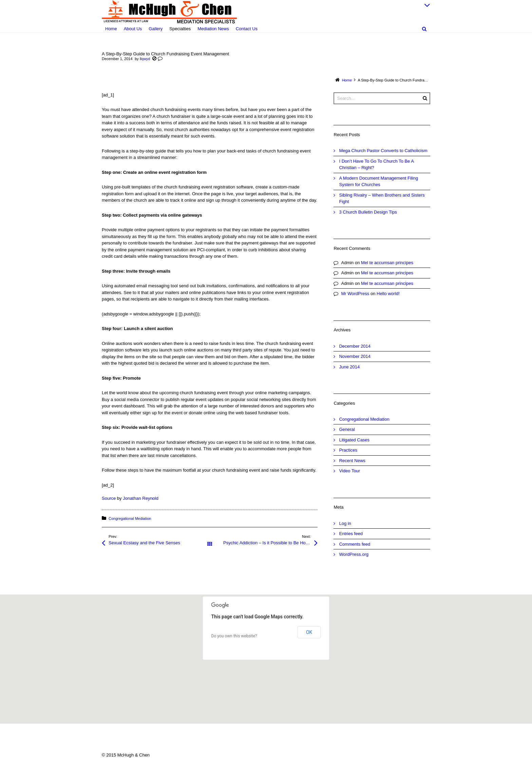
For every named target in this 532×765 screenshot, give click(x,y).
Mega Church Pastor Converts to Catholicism (383, 151)
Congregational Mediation (130, 518)
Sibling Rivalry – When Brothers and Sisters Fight (382, 198)
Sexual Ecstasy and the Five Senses (144, 543)
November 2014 (355, 356)
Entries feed (351, 534)
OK (309, 632)
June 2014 (349, 367)
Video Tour (349, 471)
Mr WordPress (355, 294)
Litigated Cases (354, 440)
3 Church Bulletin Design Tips (368, 212)
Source (109, 498)
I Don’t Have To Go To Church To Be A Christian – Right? (376, 165)
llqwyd (145, 59)
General (347, 429)
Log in (345, 523)
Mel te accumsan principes (387, 263)
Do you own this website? (234, 636)
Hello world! (388, 294)
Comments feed (355, 544)
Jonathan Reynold (141, 498)
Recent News (352, 461)
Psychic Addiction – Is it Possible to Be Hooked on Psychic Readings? (270, 543)
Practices (348, 450)
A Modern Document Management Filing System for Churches (378, 181)
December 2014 (355, 346)
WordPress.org (354, 554)
